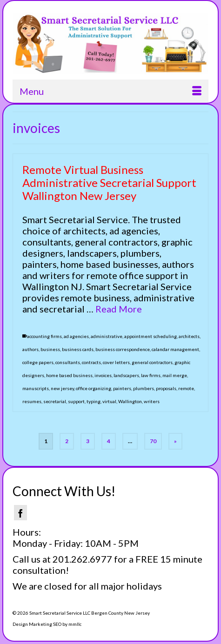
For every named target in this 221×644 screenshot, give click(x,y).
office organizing (94, 388)
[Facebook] (20, 513)
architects (189, 336)
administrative (107, 336)
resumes (32, 401)
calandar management (175, 349)
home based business (69, 375)
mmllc (75, 624)
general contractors (152, 362)
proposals (166, 388)
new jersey (62, 388)
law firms (151, 375)
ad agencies (76, 336)
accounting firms (44, 336)
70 (153, 441)
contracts (91, 362)
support (76, 401)
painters (122, 388)
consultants (68, 362)
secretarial (55, 401)
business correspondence (123, 349)
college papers (38, 362)
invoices (103, 375)
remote (186, 388)
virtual (109, 401)
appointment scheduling (151, 336)
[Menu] (110, 91)
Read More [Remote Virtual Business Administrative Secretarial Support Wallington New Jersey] (119, 309)
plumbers (144, 388)
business (50, 349)
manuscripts (36, 388)
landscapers (126, 375)
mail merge (175, 375)
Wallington (130, 401)
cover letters (116, 362)
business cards (78, 349)
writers (152, 401)
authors (30, 349)
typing (94, 401)
